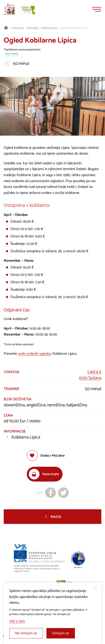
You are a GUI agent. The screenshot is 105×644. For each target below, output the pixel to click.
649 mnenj (12, 54)
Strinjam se (61, 633)
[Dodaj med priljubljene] (46, 456)
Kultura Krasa (49, 28)
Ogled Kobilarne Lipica (74, 28)
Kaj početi (18, 28)
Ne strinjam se (26, 633)
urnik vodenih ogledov (35, 354)
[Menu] (97, 9)
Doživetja (32, 28)
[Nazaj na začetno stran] (9, 9)
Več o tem (17, 621)
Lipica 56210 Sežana (90, 375)
